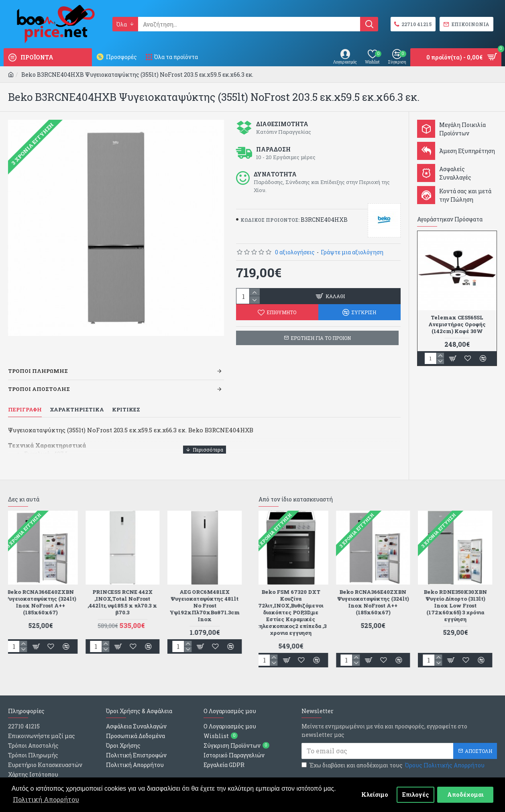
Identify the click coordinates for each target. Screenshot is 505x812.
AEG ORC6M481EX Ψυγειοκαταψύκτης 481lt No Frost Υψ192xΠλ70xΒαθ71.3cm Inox (209, 585)
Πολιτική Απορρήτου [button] (46, 799)
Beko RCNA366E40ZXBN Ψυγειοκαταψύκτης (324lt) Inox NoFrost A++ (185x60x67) (45, 582)
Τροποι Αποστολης (39, 379)
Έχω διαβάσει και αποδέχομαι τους (394, 745)
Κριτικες (126, 400)
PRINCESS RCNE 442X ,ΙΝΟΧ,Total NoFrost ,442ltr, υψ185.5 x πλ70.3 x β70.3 (127, 582)
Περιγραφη (25, 400)
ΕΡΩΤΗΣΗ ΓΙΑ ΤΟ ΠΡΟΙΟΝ (321, 338)
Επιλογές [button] (416, 795)
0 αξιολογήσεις (295, 252)
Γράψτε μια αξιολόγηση (352, 252)
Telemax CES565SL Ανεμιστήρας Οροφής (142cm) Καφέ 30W (457, 324)
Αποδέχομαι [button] (465, 795)
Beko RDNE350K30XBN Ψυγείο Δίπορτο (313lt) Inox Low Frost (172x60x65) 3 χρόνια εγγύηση (460, 585)
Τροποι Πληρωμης (38, 361)
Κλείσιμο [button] (375, 795)
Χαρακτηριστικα (77, 400)
